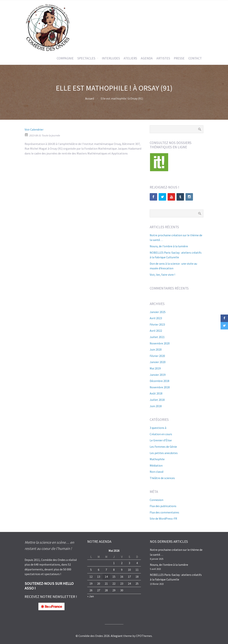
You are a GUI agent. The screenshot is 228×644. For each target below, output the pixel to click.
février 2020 (157, 356)
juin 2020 (156, 349)
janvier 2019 (158, 375)
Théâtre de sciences (162, 478)
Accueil (90, 98)
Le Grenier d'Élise (161, 440)
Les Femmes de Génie (163, 447)
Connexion (157, 500)
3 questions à (158, 428)
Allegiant (117, 636)
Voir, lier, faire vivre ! (162, 275)
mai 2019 (155, 368)
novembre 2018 (160, 387)
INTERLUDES (111, 58)
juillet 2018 (157, 400)
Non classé (157, 472)
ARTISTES (163, 58)
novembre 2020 (160, 343)
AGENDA (147, 58)
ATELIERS (130, 58)
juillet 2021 (157, 337)
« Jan (91, 596)
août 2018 (156, 393)
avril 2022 (156, 331)
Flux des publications (163, 506)
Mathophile (157, 459)
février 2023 (157, 324)
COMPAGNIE (65, 58)
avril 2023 (156, 318)
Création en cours (161, 434)
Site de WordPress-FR (163, 518)
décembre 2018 (159, 381)
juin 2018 (156, 406)
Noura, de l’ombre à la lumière (169, 246)
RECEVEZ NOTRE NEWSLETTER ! (51, 597)
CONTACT (195, 58)
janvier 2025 (158, 312)
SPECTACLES (86, 58)
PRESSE (179, 58)
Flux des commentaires (164, 512)
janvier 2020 (158, 362)
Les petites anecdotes (164, 453)
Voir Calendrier (34, 129)
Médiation (156, 465)
